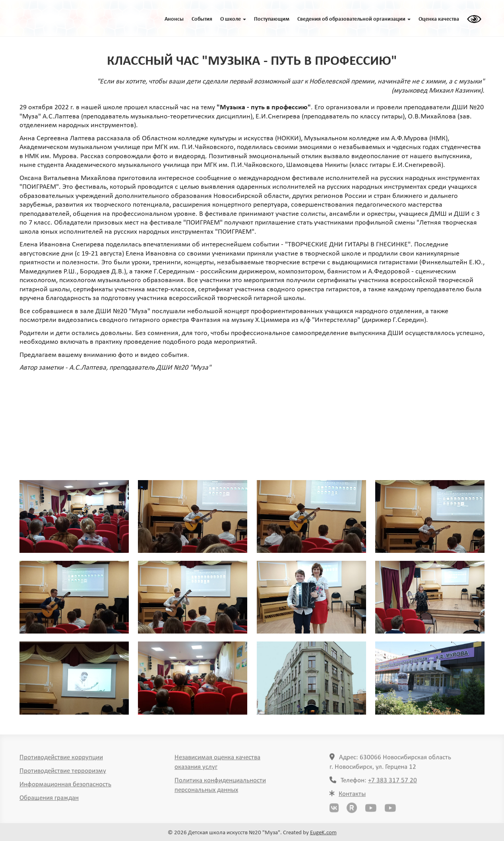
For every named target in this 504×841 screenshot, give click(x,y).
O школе (233, 19)
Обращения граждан (49, 801)
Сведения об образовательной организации (354, 19)
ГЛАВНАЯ (57, 18)
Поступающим (272, 19)
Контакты (352, 797)
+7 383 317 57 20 (393, 783)
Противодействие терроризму (63, 774)
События (202, 19)
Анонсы (174, 19)
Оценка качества (439, 19)
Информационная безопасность (65, 787)
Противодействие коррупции (61, 760)
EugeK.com (323, 833)
